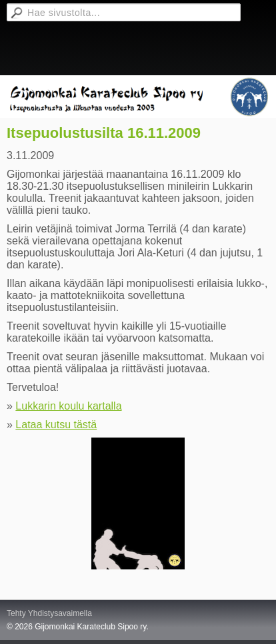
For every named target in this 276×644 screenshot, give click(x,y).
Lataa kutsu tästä (56, 425)
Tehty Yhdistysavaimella (49, 613)
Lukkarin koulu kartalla (68, 406)
